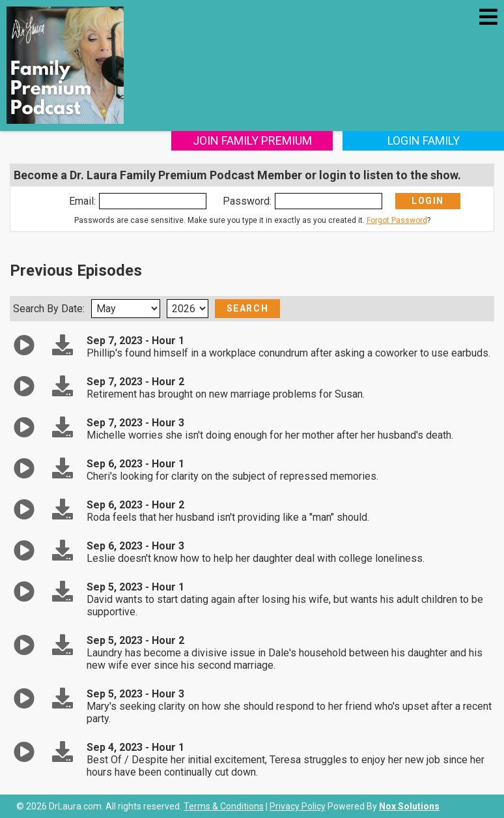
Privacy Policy (298, 806)
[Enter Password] (329, 201)
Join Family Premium (252, 140)
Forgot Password (397, 220)
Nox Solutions (409, 806)
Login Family (424, 140)
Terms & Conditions (224, 806)
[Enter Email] (153, 201)
